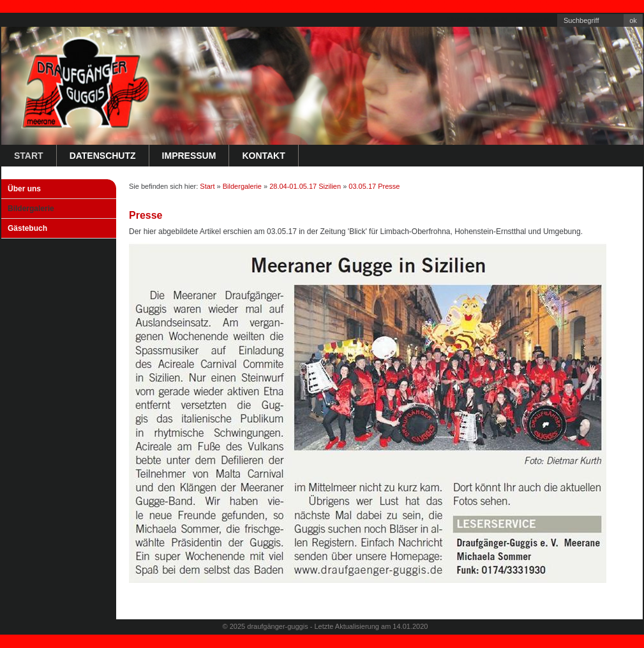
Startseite (461, 20)
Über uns (24, 189)
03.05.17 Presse (374, 186)
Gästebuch (27, 228)
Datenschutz (103, 156)
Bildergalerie (31, 209)
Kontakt (496, 20)
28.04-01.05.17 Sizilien (305, 186)
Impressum (534, 20)
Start (29, 156)
